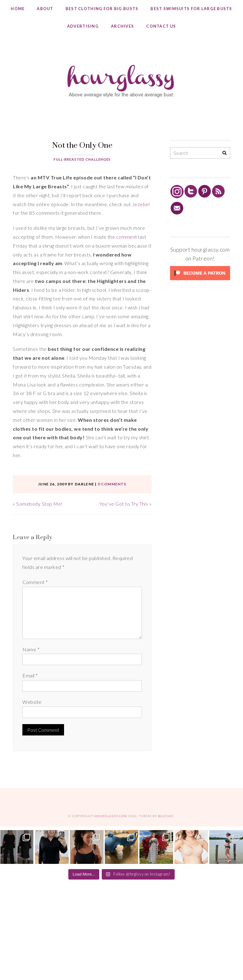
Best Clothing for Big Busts (102, 9)
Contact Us (161, 26)
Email (30, 675)
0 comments (112, 484)
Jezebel (141, 204)
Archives (122, 26)
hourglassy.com (111, 816)
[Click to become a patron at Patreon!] (200, 280)
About (45, 9)
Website (32, 702)
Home (18, 9)
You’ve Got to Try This (124, 504)
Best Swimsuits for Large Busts (191, 9)
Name (31, 649)
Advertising (83, 26)
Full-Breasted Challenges (82, 159)
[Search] (224, 153)
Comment (35, 582)
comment (127, 237)
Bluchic (166, 816)
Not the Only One (82, 145)
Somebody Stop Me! (39, 504)
